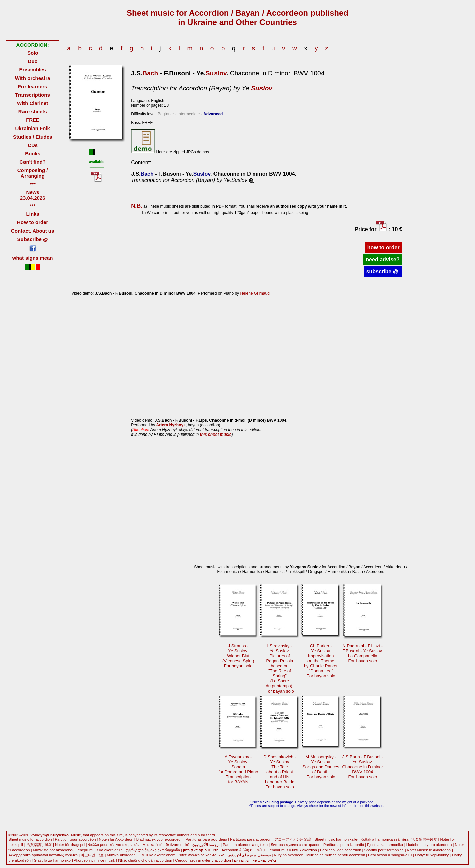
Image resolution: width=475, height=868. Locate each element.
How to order (33, 222)
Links (33, 214)
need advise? (383, 260)
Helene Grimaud (255, 293)
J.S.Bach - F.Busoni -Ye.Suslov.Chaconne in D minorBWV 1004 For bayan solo (363, 767)
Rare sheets (33, 112)
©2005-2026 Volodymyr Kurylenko (39, 835)
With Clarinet (33, 103)
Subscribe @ (33, 239)
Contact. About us (33, 231)
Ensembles (33, 70)
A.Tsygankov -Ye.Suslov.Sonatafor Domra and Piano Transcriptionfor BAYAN (238, 769)
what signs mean (33, 258)
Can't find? (33, 162)
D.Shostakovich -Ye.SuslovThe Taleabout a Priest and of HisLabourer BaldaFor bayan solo (280, 772)
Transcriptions (33, 95)
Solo (33, 53)
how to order (384, 247)
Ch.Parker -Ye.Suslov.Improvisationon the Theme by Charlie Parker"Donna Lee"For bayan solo (321, 661)
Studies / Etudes (33, 137)
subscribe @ (383, 272)
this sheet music (216, 435)
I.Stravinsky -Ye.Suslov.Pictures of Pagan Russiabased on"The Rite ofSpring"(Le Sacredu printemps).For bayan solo (280, 668)
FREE (33, 120)
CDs (33, 145)
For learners (33, 86)
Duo (33, 61)
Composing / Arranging (33, 173)
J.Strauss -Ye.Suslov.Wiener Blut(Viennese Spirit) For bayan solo (238, 656)
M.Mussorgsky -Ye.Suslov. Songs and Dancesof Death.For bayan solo (321, 767)
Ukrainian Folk (33, 128)
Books (33, 154)
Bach (150, 73)
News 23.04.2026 (33, 195)
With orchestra (33, 78)
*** (32, 184)
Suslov (216, 73)
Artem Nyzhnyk (171, 425)
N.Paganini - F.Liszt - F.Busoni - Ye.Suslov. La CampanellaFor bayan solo (363, 653)
